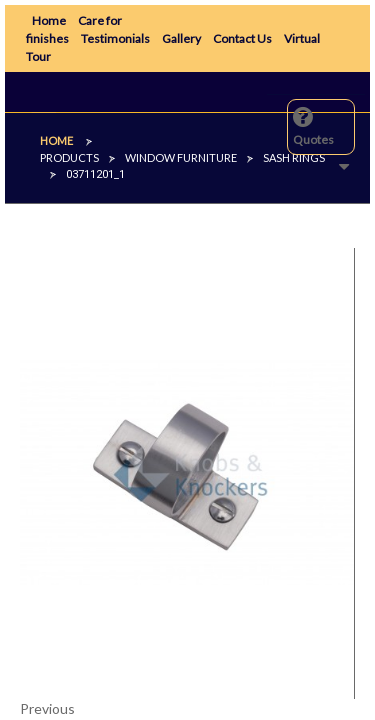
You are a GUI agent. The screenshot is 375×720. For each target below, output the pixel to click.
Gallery (181, 38)
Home (49, 20)
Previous (47, 708)
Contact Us (242, 38)
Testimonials (115, 38)
